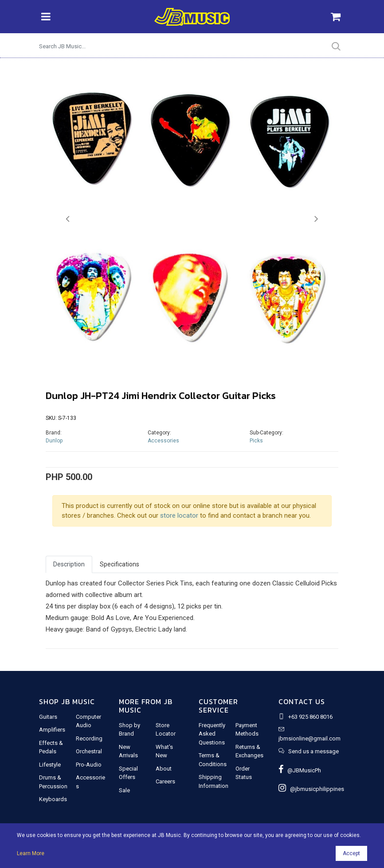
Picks (256, 441)
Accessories (163, 441)
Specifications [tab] (120, 564)
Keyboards (53, 799)
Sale (124, 790)
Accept (351, 853)
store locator (179, 515)
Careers (165, 781)
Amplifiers (52, 730)
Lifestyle (50, 765)
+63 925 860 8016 (310, 717)
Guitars (48, 717)
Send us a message (313, 751)
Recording (89, 738)
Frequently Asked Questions (212, 734)
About (164, 769)
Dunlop (54, 441)
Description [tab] (69, 564)
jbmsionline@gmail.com (310, 738)
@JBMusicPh (300, 770)
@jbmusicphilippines (311, 789)
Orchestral (89, 751)
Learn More (31, 853)
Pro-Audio (89, 765)
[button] (68, 219)
